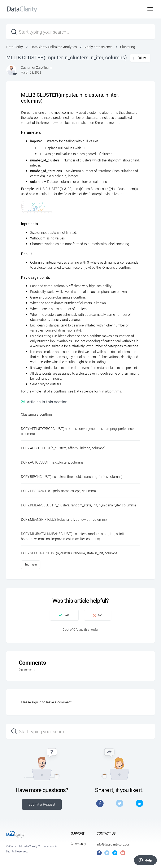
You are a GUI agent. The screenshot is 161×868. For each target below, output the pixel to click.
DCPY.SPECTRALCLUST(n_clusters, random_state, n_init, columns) (70, 553)
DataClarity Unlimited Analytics (54, 47)
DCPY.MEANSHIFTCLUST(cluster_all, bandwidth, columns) (64, 519)
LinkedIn (140, 803)
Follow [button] (142, 58)
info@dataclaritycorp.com (114, 844)
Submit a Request (42, 804)
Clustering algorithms (37, 414)
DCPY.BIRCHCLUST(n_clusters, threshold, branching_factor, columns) (72, 477)
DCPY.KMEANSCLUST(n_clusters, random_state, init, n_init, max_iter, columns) (78, 505)
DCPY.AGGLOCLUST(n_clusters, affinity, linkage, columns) (63, 448)
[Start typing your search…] (80, 32)
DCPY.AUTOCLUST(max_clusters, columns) (53, 462)
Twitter (120, 803)
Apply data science (98, 47)
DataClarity (15, 47)
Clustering (128, 47)
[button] (150, 9)
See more (31, 565)
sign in (37, 702)
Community (78, 844)
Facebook (100, 803)
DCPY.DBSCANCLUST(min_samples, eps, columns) (58, 491)
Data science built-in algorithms (97, 391)
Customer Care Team (36, 67)
